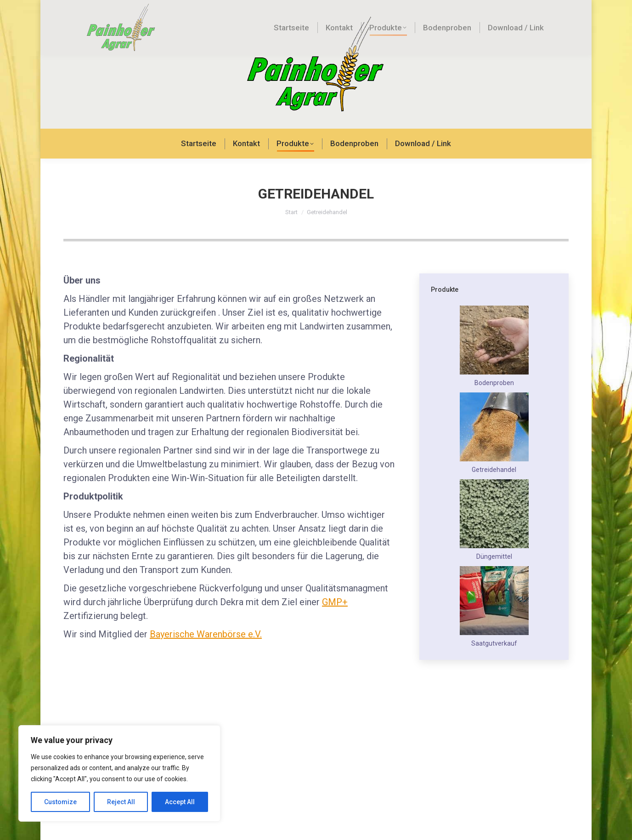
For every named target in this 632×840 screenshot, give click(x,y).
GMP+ (335, 627)
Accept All (180, 802)
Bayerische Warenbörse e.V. (206, 659)
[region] (119, 773)
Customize (60, 802)
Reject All (121, 802)
